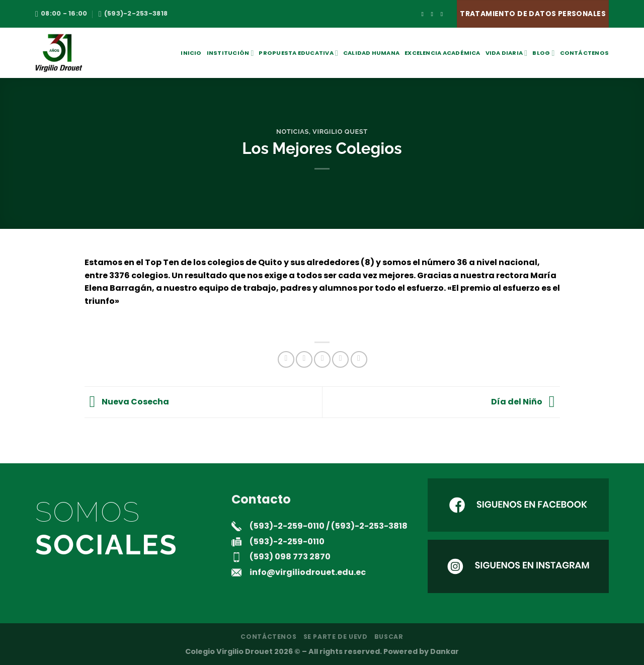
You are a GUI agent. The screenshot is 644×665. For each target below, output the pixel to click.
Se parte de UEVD (336, 637)
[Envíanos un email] (444, 14)
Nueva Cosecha (127, 402)
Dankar (445, 651)
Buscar (389, 637)
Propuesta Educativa (298, 53)
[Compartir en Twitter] (304, 359)
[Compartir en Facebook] (286, 359)
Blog (543, 53)
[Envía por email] (322, 359)
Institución (230, 53)
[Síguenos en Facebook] (424, 14)
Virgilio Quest (340, 132)
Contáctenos (584, 53)
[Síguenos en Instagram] (434, 14)
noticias (293, 132)
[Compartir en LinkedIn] (359, 359)
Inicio (191, 53)
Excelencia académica (442, 53)
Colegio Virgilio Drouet (229, 651)
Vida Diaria (507, 53)
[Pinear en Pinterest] (340, 359)
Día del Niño (526, 402)
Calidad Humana (371, 53)
